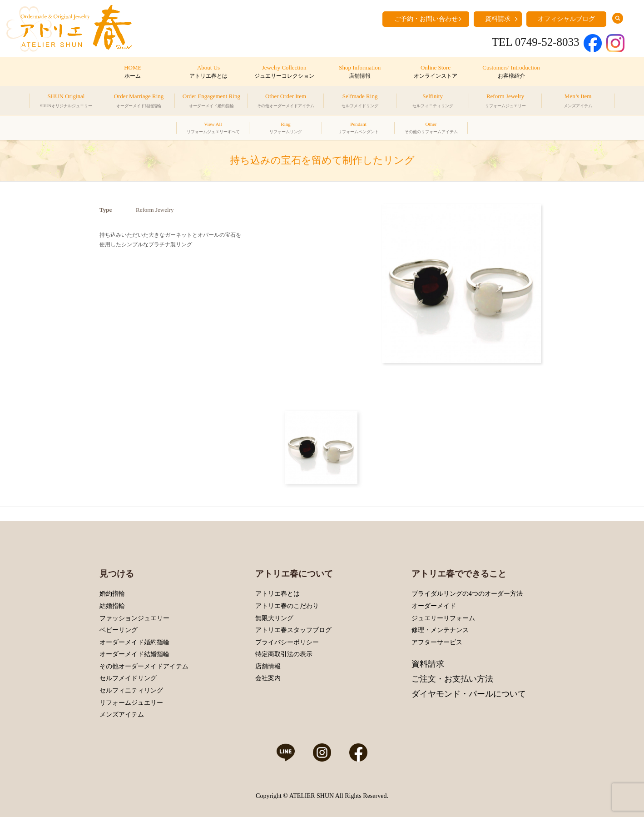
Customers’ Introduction (511, 72)
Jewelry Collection (284, 72)
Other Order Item (286, 102)
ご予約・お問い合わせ (426, 19)
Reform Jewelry (505, 102)
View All (213, 129)
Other (431, 129)
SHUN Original (66, 102)
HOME (133, 72)
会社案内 (268, 678)
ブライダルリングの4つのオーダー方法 (467, 594)
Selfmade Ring (360, 102)
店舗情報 (268, 666)
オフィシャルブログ (566, 19)
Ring (286, 129)
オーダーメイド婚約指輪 (134, 642)
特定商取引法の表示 (284, 654)
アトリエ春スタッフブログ (293, 630)
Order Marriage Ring (139, 102)
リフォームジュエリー (131, 703)
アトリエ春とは (277, 594)
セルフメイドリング (128, 678)
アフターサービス (437, 642)
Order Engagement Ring (211, 102)
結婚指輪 (112, 606)
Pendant (358, 129)
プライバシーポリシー (287, 642)
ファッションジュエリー (134, 618)
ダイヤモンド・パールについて (469, 694)
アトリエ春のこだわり (287, 606)
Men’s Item (578, 102)
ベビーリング (119, 630)
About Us (208, 72)
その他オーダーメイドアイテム (144, 666)
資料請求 (498, 19)
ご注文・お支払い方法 (452, 679)
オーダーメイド (434, 606)
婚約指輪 (112, 594)
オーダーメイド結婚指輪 (134, 654)
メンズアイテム (122, 715)
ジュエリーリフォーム (443, 618)
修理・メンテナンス (440, 630)
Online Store (435, 72)
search (618, 18)
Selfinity (433, 102)
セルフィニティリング (131, 690)
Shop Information (360, 72)
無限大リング (274, 618)
